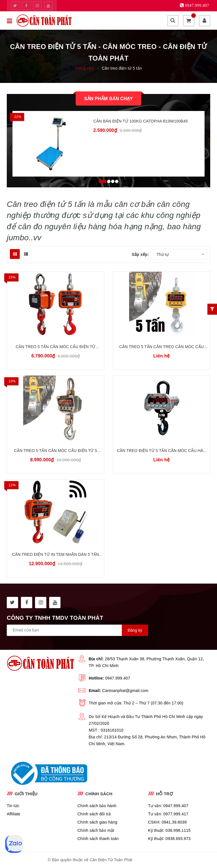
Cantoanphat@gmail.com (125, 691)
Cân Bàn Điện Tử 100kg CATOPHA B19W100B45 (140, 121)
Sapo (164, 860)
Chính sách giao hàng (97, 822)
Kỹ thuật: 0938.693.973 (169, 839)
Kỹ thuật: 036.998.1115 (169, 830)
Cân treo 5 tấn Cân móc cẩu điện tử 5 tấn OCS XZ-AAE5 (55, 451)
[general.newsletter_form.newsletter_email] (77, 630)
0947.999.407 (118, 678)
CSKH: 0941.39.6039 (167, 822)
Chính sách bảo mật (96, 830)
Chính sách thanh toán (98, 839)
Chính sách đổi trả (94, 814)
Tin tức (13, 806)
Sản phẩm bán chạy (108, 99)
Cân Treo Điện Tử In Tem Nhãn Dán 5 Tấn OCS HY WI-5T (56, 555)
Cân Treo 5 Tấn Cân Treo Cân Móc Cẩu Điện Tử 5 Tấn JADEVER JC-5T (161, 347)
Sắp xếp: (140, 254)
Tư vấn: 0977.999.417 (168, 814)
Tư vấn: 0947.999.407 (168, 806)
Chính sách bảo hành (97, 806)
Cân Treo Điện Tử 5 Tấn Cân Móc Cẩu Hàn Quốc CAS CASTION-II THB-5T (161, 451)
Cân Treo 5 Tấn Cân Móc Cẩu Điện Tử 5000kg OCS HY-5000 (55, 347)
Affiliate (14, 814)
